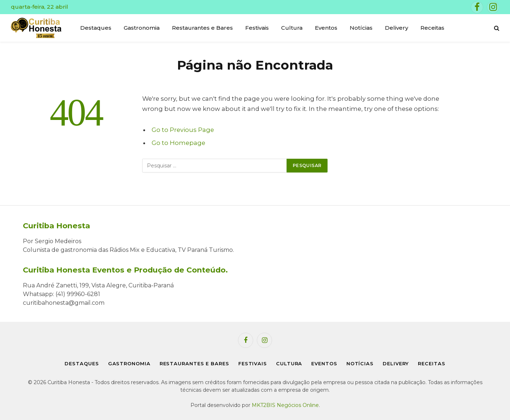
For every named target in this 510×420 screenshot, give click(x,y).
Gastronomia (142, 28)
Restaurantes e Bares (202, 28)
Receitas (432, 28)
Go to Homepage (178, 143)
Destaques (96, 28)
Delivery (396, 28)
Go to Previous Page (183, 130)
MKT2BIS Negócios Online (285, 405)
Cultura (292, 28)
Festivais (257, 28)
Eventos (326, 28)
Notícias (361, 28)
